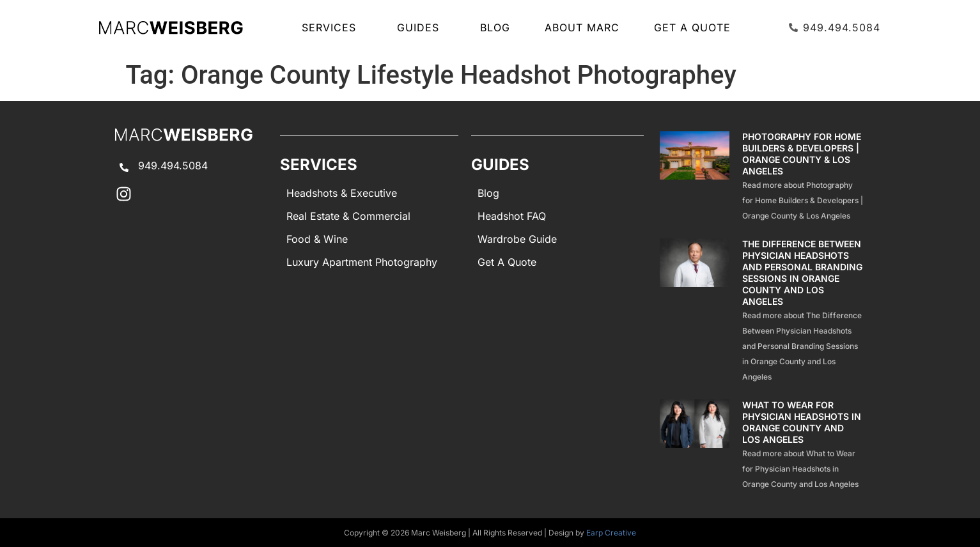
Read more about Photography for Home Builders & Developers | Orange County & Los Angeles (803, 200)
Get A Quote (692, 27)
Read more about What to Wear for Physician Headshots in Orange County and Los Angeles (800, 469)
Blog (495, 27)
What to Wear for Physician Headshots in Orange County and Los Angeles (802, 422)
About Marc (582, 27)
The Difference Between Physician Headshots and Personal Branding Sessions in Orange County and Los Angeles (802, 273)
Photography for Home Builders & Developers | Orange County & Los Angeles (802, 154)
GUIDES (421, 27)
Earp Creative (611, 533)
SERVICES (332, 27)
